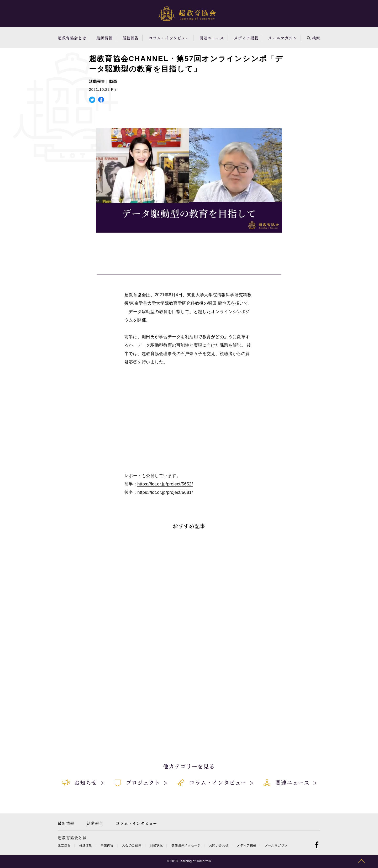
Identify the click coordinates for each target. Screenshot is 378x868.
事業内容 (107, 845)
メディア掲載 (246, 38)
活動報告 (131, 38)
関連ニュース (212, 38)
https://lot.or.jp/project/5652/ (165, 484)
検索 (314, 38)
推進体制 (86, 845)
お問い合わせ (219, 845)
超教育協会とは (72, 38)
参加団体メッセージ (186, 845)
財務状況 (156, 845)
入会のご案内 (132, 845)
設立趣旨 (64, 845)
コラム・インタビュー (169, 38)
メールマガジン (283, 38)
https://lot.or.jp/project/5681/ (165, 492)
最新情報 (104, 38)
